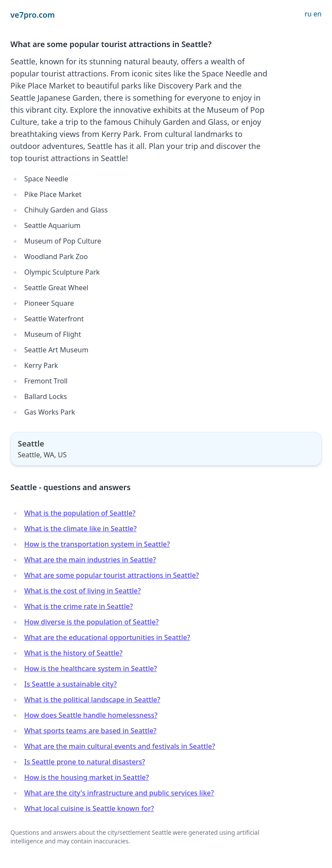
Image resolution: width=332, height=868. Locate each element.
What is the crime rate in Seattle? (78, 606)
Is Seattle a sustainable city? (70, 684)
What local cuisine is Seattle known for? (89, 808)
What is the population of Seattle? (80, 513)
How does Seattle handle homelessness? (91, 715)
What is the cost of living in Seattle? (83, 591)
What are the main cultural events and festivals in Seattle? (120, 746)
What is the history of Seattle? (73, 653)
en (318, 14)
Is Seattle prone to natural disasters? (85, 762)
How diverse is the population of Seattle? (91, 622)
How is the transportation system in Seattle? (97, 544)
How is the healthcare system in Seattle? (91, 668)
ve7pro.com (33, 15)
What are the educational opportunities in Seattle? (107, 637)
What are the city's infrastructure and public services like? (119, 793)
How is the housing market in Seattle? (86, 777)
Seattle (31, 444)
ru (308, 14)
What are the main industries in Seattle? (90, 560)
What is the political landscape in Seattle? (92, 700)
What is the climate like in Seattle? (80, 529)
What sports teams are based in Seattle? (90, 731)
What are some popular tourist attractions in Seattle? (112, 575)
